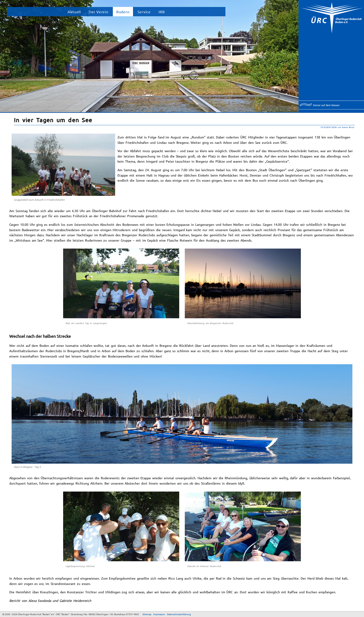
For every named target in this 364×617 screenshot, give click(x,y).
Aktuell (74, 12)
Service (144, 12)
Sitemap (147, 614)
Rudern (123, 12)
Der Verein (99, 12)
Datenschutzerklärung (179, 614)
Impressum (159, 614)
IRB (162, 12)
